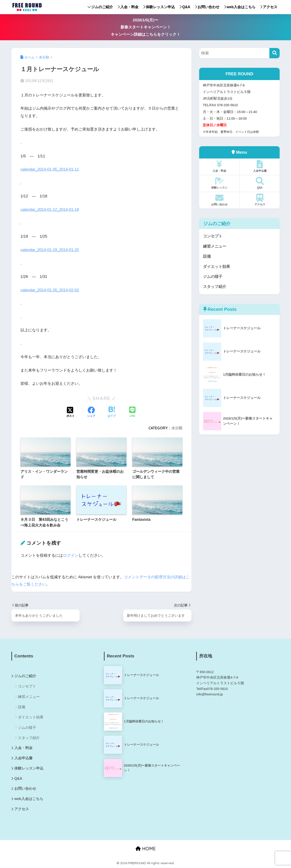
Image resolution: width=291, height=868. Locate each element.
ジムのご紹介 (100, 7)
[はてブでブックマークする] (112, 412)
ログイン (71, 555)
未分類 (177, 428)
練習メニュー (215, 246)
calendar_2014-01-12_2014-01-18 (50, 209)
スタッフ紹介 (215, 287)
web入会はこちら (240, 7)
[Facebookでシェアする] (91, 412)
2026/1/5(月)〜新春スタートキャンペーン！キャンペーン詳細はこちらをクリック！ (145, 27)
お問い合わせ (207, 7)
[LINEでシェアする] (132, 412)
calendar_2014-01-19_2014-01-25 (50, 250)
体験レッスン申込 (159, 7)
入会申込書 (260, 166)
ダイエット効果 (217, 267)
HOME (146, 849)
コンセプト (213, 236)
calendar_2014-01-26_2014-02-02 (50, 290)
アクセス (269, 7)
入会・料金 (128, 7)
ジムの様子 (213, 277)
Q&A (185, 7)
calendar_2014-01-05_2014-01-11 (50, 169)
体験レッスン (219, 183)
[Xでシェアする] (70, 412)
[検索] (275, 53)
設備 (207, 257)
